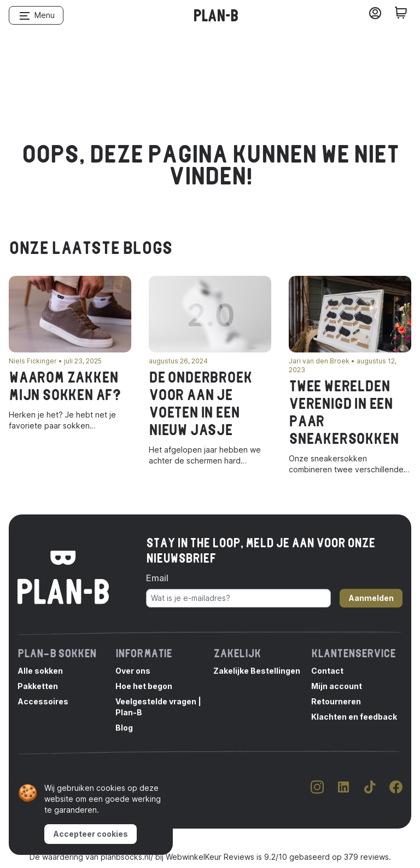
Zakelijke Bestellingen (257, 671)
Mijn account (337, 686)
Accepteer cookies (91, 834)
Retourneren (336, 701)
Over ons (133, 671)
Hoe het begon (144, 686)
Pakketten (38, 686)
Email (157, 578)
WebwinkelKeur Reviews (210, 857)
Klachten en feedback (354, 717)
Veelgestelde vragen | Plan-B (158, 707)
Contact (327, 671)
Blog (124, 728)
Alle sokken (40, 671)
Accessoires (43, 701)
